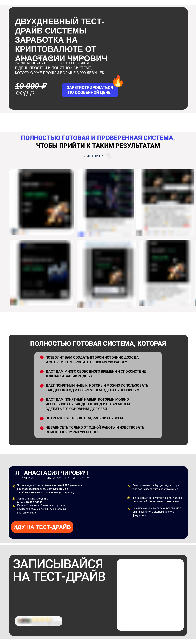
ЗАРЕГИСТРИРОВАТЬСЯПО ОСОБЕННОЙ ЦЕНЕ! (90, 90)
